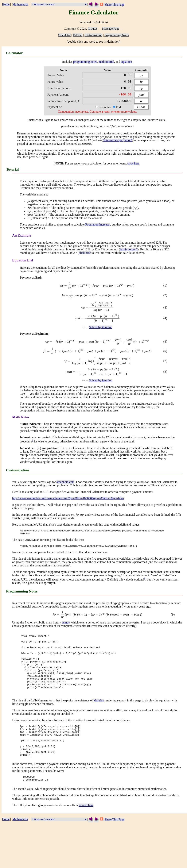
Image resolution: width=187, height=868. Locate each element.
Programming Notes (117, 35)
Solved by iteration (101, 331)
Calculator (64, 35)
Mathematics (20, 4)
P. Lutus (93, 29)
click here (133, 167)
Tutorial (78, 35)
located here (86, 831)
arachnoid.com (66, 486)
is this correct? (129, 253)
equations (127, 62)
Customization (93, 35)
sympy (66, 628)
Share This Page (112, 5)
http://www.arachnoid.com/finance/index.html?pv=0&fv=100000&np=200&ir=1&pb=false (68, 502)
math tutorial (106, 62)
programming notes (85, 62)
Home (6, 4)
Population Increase (98, 228)
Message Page (111, 29)
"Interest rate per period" (118, 144)
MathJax (99, 717)
